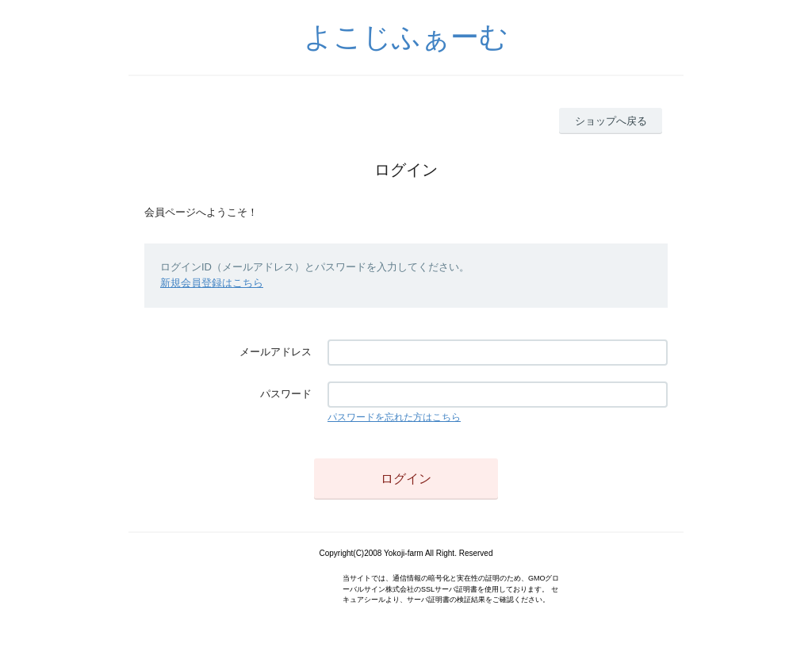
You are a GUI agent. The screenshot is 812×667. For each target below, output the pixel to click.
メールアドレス (276, 352)
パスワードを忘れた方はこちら (394, 417)
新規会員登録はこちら (212, 283)
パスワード (286, 394)
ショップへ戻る (611, 121)
